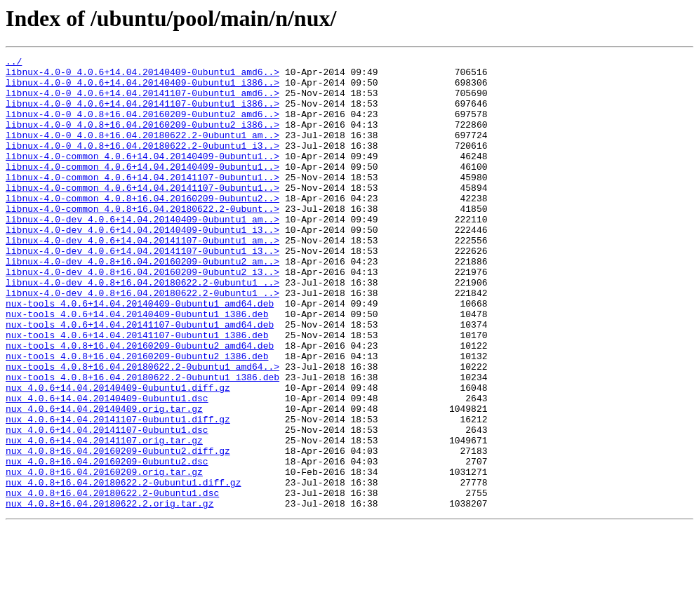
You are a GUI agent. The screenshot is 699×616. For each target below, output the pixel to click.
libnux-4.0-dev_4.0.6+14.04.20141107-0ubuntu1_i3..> (142, 290)
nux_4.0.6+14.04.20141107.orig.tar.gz (104, 518)
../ (14, 63)
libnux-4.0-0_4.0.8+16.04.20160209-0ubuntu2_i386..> (142, 139)
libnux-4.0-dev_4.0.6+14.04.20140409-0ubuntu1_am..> (142, 253)
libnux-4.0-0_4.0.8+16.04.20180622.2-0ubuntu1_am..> (142, 152)
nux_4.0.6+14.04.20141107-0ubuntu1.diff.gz (118, 493)
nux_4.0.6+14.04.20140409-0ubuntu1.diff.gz (118, 455)
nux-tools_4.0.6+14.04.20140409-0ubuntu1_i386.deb (137, 366)
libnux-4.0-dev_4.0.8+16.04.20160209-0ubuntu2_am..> (142, 303)
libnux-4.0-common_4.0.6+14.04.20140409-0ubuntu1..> (142, 177)
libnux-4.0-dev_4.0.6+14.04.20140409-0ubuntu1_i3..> (142, 265)
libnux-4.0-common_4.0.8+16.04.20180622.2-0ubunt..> (142, 240)
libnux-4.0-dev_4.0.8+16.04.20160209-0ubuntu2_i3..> (142, 316)
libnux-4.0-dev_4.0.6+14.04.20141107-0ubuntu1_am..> (142, 278)
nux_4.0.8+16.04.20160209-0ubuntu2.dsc (107, 543)
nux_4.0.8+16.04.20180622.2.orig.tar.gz (109, 594)
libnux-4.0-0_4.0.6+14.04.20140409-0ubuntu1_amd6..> (142, 76)
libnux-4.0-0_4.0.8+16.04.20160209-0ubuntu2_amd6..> (142, 126)
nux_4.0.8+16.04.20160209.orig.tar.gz (104, 556)
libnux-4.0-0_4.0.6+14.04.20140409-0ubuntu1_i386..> (142, 88)
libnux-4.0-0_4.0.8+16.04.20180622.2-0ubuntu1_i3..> (142, 164)
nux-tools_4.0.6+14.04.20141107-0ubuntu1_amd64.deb (140, 379)
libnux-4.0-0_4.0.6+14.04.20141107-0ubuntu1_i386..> (142, 114)
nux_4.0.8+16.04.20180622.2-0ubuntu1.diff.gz (123, 568)
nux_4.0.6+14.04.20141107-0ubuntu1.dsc (107, 505)
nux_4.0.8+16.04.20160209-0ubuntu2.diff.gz (118, 530)
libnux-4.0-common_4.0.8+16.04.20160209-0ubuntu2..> (142, 227)
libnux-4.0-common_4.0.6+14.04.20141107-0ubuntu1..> (142, 202)
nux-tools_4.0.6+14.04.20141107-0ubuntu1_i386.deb (137, 391)
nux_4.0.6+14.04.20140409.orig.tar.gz (104, 480)
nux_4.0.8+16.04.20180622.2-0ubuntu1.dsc (112, 581)
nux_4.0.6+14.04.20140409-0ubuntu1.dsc (107, 467)
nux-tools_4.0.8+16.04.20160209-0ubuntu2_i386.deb (137, 417)
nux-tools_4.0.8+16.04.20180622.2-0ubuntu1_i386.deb (142, 442)
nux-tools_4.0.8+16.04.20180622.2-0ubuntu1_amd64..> (142, 429)
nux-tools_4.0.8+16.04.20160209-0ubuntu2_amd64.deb (140, 404)
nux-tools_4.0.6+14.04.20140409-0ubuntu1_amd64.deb (140, 354)
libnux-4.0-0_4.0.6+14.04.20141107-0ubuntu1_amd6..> (142, 101)
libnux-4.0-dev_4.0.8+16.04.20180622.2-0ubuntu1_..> (142, 328)
